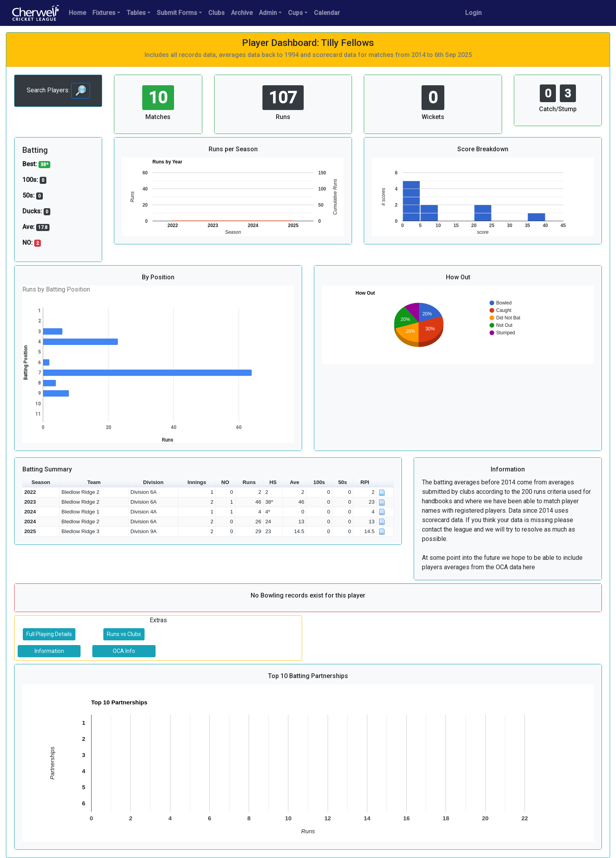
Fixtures (104, 13)
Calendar (327, 13)
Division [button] (153, 482)
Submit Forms (177, 13)
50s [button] (343, 482)
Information (49, 651)
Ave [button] (295, 482)
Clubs (216, 13)
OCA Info (124, 651)
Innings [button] (197, 482)
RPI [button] (365, 482)
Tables (136, 13)
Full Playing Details (49, 634)
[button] (385, 483)
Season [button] (41, 482)
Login (473, 13)
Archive (242, 13)
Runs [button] (249, 482)
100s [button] (319, 482)
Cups (295, 13)
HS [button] (273, 482)
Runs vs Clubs (124, 634)
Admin (268, 13)
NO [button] (225, 482)
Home (77, 13)
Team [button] (94, 482)
